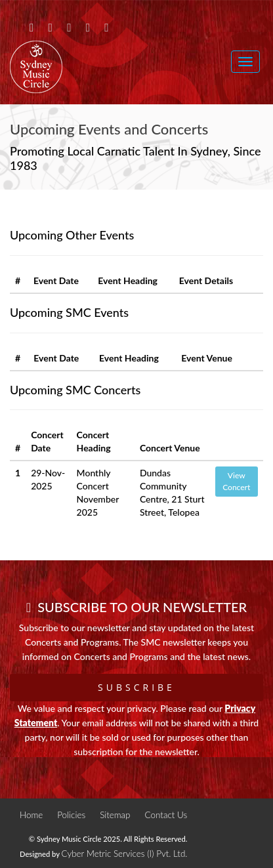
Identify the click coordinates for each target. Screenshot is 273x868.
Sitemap (115, 815)
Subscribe (136, 687)
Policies (71, 815)
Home (31, 815)
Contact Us (166, 815)
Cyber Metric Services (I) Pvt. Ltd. (125, 854)
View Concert (236, 481)
